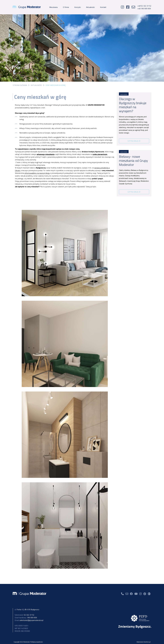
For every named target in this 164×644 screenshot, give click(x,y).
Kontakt (103, 7)
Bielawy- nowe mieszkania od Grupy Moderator (133, 161)
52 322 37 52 (24, 615)
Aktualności (90, 7)
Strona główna (20, 85)
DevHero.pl (147, 642)
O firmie (66, 7)
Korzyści (78, 7)
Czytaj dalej (134, 141)
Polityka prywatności (37, 642)
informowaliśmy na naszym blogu (37, 173)
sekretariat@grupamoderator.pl (29, 620)
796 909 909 (26, 618)
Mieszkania (53, 7)
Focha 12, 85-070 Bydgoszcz (27, 609)
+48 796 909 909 (144, 9)
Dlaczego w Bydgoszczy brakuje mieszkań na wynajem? (133, 105)
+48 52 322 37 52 (144, 6)
